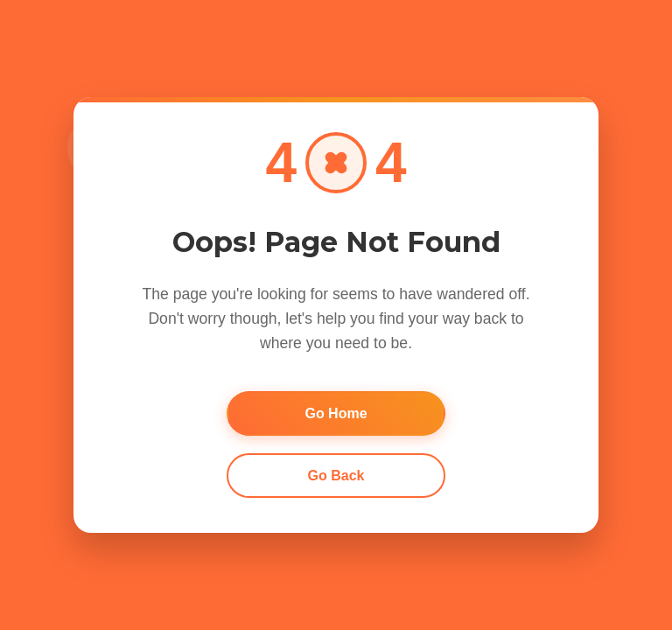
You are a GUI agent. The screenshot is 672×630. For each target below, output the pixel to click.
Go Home (336, 413)
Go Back (336, 476)
